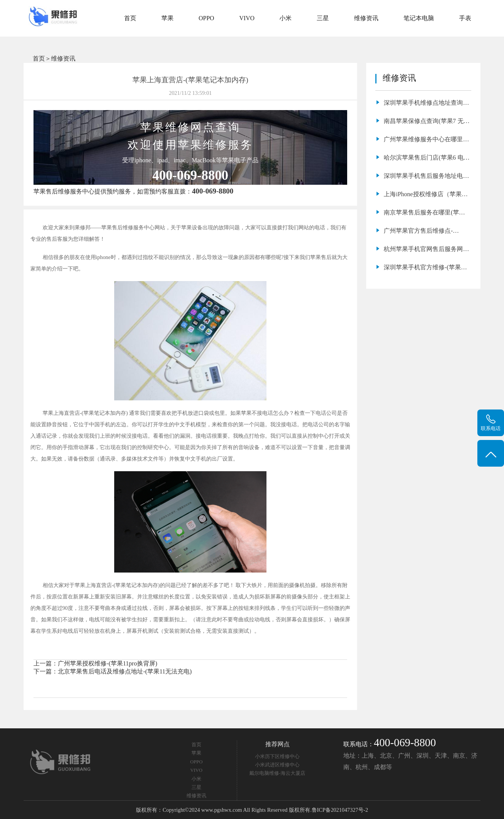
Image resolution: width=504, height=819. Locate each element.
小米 (285, 18)
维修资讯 (366, 18)
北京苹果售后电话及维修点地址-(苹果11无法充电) (125, 671)
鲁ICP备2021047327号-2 (340, 810)
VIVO (247, 18)
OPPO (207, 18)
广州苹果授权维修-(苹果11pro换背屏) (108, 663)
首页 (130, 18)
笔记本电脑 (419, 18)
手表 (465, 18)
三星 (323, 18)
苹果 (167, 18)
